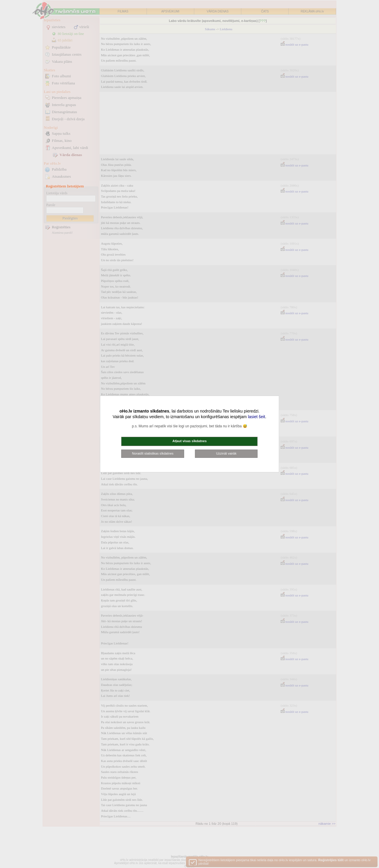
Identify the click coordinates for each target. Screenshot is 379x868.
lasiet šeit (256, 417)
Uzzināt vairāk (226, 453)
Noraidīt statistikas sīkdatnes (153, 453)
